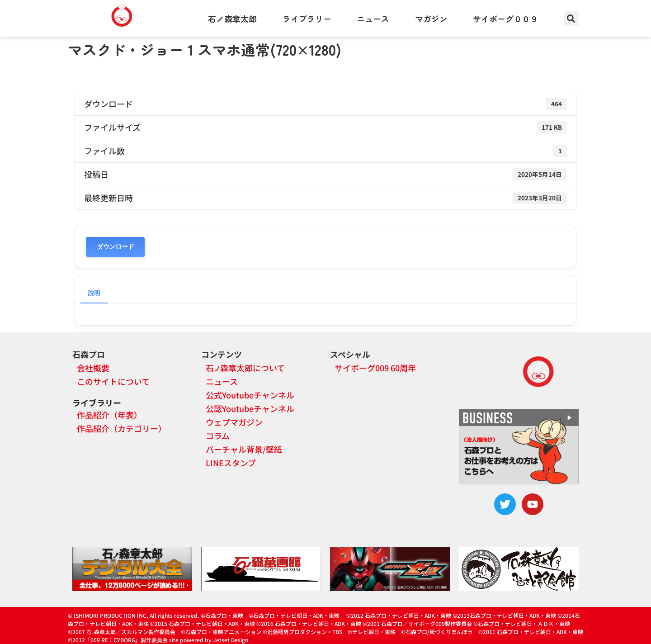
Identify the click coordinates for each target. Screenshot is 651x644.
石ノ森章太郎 (232, 19)
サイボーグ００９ (505, 19)
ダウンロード (115, 247)
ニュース (373, 19)
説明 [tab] (94, 293)
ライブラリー (307, 19)
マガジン (431, 19)
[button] (571, 19)
